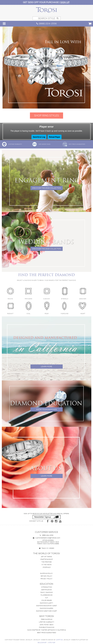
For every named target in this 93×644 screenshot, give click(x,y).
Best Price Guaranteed (74, 144)
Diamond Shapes (46, 608)
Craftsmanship (46, 559)
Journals (46, 567)
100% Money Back (41, 144)
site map (52, 643)
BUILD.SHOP (42, 643)
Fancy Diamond (46, 592)
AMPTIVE (59, 640)
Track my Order (46, 548)
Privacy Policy (46, 579)
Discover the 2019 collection (46, 188)
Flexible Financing (47, 627)
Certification (46, 590)
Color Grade (47, 600)
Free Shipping (47, 619)
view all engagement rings (46, 139)
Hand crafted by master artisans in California (46, 630)
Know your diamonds (46, 409)
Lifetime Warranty (12, 144)
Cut (47, 598)
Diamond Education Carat (46, 606)
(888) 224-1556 (46, 24)
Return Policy (46, 576)
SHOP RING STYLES (46, 116)
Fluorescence (47, 595)
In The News (46, 565)
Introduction (47, 587)
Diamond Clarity (46, 603)
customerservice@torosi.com (46, 538)
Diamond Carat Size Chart (46, 611)
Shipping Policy (46, 573)
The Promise (47, 562)
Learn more (46, 367)
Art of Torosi (46, 557)
